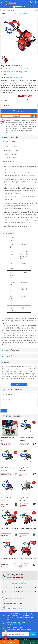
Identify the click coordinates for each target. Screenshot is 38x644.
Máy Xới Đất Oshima (16, 77)
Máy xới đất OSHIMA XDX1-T (28, 529)
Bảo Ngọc (11, 126)
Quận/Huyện (5, 592)
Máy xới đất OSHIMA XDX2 (9, 558)
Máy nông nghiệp (13, 14)
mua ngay (19, 385)
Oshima (11, 69)
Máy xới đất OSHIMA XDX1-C (10, 529)
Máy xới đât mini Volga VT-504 (9, 439)
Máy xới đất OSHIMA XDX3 (28, 558)
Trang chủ (3, 14)
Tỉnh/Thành (5, 588)
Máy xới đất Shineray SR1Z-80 (26, 439)
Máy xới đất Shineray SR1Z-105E (8, 499)
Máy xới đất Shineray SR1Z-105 (26, 469)
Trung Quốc (25, 69)
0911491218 (15, 131)
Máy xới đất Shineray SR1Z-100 (8, 469)
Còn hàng (25, 72)
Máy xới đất (24, 14)
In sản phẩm (7, 105)
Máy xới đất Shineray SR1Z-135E (26, 499)
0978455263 (18, 577)
